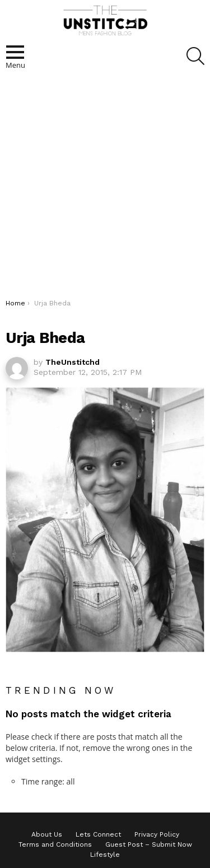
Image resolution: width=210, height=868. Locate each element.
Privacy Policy (157, 834)
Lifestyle (105, 855)
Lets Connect (98, 834)
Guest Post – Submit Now (149, 844)
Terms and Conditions (55, 844)
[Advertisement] (105, 188)
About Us (47, 834)
